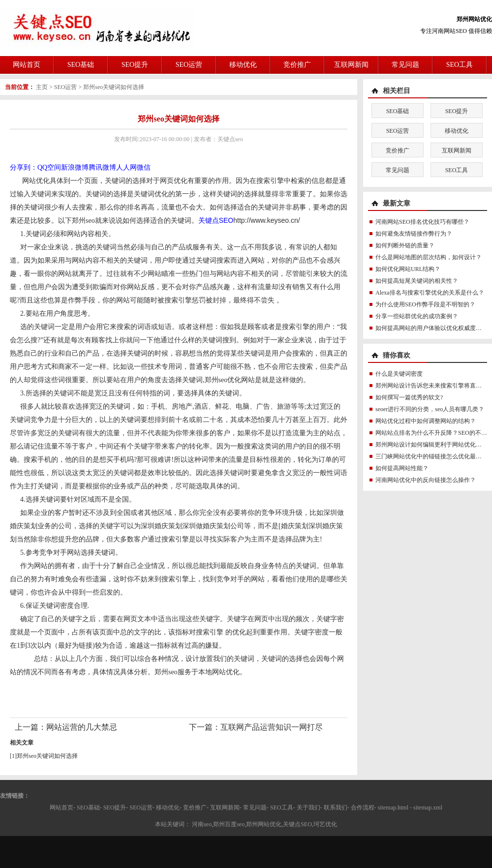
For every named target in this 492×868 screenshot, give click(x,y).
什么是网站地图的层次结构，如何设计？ (429, 257)
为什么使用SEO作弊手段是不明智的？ (425, 304)
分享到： (24, 167)
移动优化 (243, 65)
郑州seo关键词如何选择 (114, 87)
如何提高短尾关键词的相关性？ (417, 281)
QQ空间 (49, 167)
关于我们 (308, 808)
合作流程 (363, 808)
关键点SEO (216, 220)
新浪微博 (75, 167)
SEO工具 (460, 65)
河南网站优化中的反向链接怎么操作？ (426, 480)
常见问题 (405, 65)
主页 (42, 87)
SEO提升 (135, 65)
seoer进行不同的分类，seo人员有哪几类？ (430, 409)
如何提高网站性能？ (402, 468)
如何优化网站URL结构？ (408, 269)
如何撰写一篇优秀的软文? (409, 397)
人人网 (126, 167)
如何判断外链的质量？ (405, 245)
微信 (144, 167)
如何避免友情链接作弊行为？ (414, 234)
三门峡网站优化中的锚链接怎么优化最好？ (431, 456)
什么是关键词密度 (399, 374)
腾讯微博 (102, 167)
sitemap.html (393, 808)
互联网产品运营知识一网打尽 (272, 727)
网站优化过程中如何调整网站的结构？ (426, 421)
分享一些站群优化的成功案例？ (417, 316)
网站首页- (62, 808)
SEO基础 (81, 65)
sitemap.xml (428, 808)
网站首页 (27, 65)
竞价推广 (297, 65)
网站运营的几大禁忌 (82, 727)
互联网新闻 (351, 65)
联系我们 (336, 808)
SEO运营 (189, 65)
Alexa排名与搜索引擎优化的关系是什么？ (430, 293)
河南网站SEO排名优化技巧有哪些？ (422, 222)
